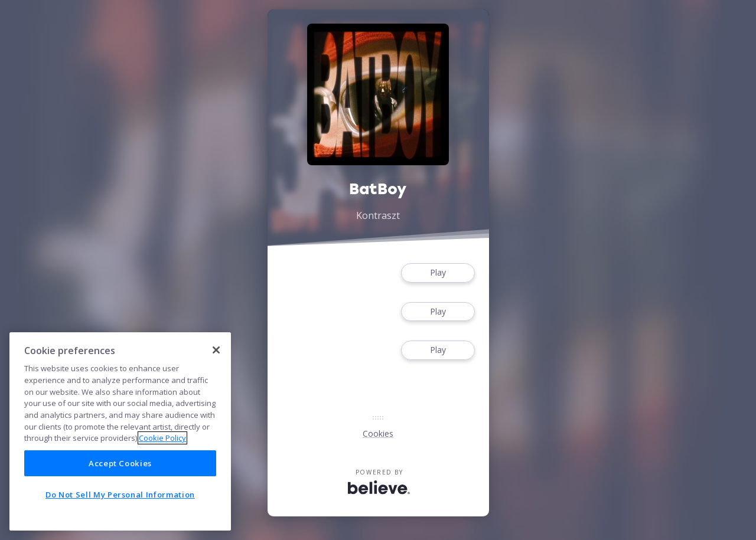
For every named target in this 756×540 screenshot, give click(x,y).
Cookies (378, 433)
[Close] (216, 350)
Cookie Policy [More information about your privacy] (162, 438)
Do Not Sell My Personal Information (120, 495)
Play (438, 273)
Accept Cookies (120, 463)
